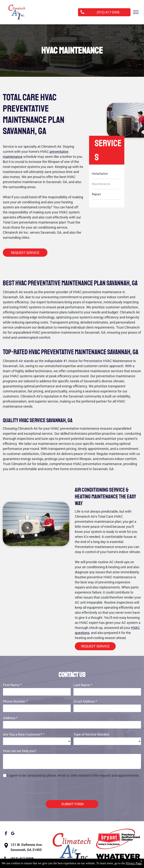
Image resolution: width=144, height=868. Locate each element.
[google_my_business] (13, 834)
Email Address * (85, 701)
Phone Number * (15, 701)
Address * (10, 718)
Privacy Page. (134, 863)
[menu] (136, 12)
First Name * (12, 685)
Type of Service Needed (91, 734)
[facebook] (6, 834)
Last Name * (83, 685)
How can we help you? (20, 751)
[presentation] (31, 789)
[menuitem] (107, 174)
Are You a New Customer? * (24, 734)
